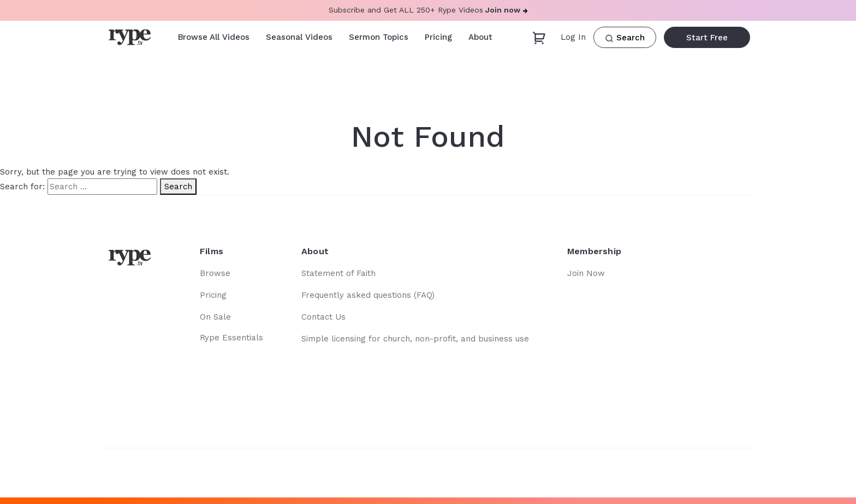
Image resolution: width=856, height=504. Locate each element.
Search (625, 38)
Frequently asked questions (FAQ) (368, 295)
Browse (215, 273)
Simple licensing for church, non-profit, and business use (415, 339)
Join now (507, 10)
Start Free (707, 38)
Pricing (438, 37)
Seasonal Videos (299, 37)
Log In (573, 37)
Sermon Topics (379, 37)
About (480, 37)
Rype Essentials (231, 338)
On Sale (215, 317)
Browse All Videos (214, 37)
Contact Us (323, 317)
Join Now (586, 273)
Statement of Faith (338, 273)
